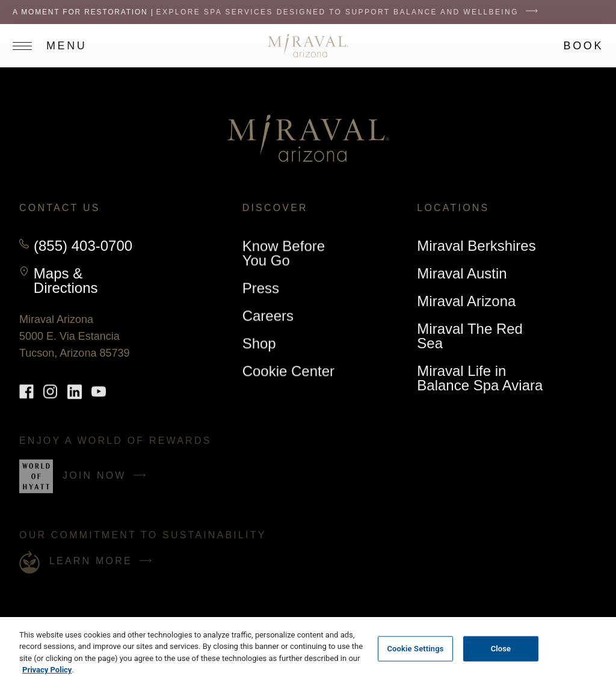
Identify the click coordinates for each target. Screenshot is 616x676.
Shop (259, 346)
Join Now (107, 480)
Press (261, 288)
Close (501, 659)
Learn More (103, 561)
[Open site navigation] (56, 46)
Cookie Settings (415, 659)
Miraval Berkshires (476, 248)
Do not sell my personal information (76, 621)
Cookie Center (288, 371)
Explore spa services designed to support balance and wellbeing (350, 12)
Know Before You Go (284, 253)
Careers (268, 316)
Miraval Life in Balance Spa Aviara (480, 379)
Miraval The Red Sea (470, 336)
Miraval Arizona (466, 303)
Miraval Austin (462, 274)
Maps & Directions (90, 281)
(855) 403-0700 (83, 246)
